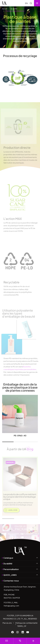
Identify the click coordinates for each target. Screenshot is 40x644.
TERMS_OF (22, 626)
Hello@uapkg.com (11, 606)
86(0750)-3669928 (12, 598)
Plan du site (7, 623)
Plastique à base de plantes (15, 11)
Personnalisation (11, 569)
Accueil (5, 9)
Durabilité (14, 9)
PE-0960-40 (20, 436)
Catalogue (8, 558)
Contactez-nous (11, 581)
